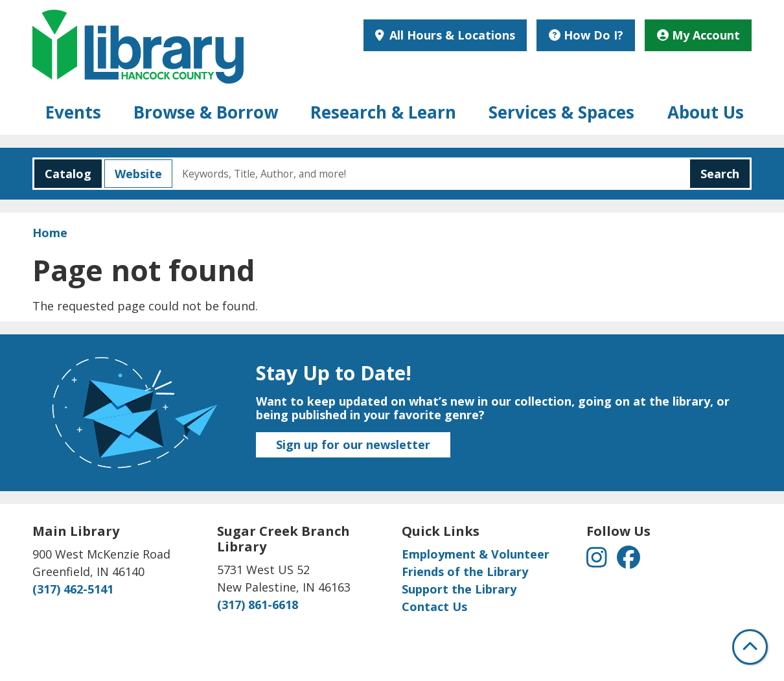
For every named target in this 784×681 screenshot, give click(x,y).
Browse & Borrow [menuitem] (206, 112)
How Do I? (586, 35)
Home (50, 233)
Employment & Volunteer (476, 554)
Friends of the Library (465, 571)
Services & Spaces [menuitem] (561, 112)
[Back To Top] (750, 647)
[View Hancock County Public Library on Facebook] (628, 561)
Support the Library (459, 589)
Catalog (63, 174)
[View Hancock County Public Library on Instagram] (598, 561)
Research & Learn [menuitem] (383, 112)
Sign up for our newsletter (353, 444)
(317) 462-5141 (73, 589)
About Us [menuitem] (706, 112)
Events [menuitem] (73, 112)
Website (133, 174)
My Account (698, 35)
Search (720, 174)
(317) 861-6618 (258, 605)
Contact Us (434, 606)
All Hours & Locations (451, 35)
